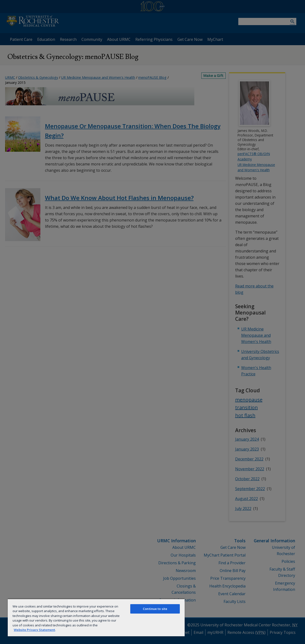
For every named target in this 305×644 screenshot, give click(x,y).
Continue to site (155, 609)
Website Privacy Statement (34, 630)
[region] (96, 617)
